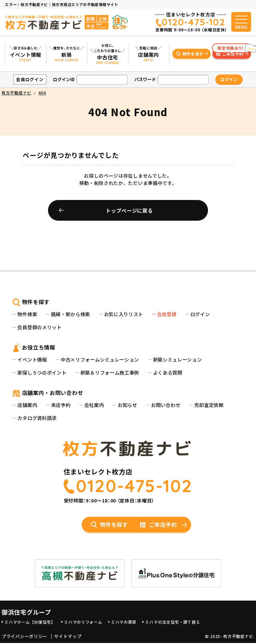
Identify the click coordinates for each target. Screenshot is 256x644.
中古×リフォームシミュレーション (100, 359)
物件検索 (27, 314)
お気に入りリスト (124, 314)
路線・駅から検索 (71, 314)
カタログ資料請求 (37, 418)
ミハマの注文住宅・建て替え (172, 623)
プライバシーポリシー (24, 638)
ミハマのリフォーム (83, 623)
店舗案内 (27, 405)
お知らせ (127, 405)
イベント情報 (32, 359)
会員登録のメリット (39, 327)
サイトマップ (68, 638)
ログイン (200, 314)
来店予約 (61, 405)
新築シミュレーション (177, 359)
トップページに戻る (129, 210)
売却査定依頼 (209, 405)
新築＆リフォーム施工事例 (110, 372)
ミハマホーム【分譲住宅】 (30, 623)
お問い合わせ (166, 405)
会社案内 (94, 405)
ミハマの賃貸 (124, 623)
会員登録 (167, 314)
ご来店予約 (231, 53)
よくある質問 (168, 372)
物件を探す (193, 54)
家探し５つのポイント (42, 372)
